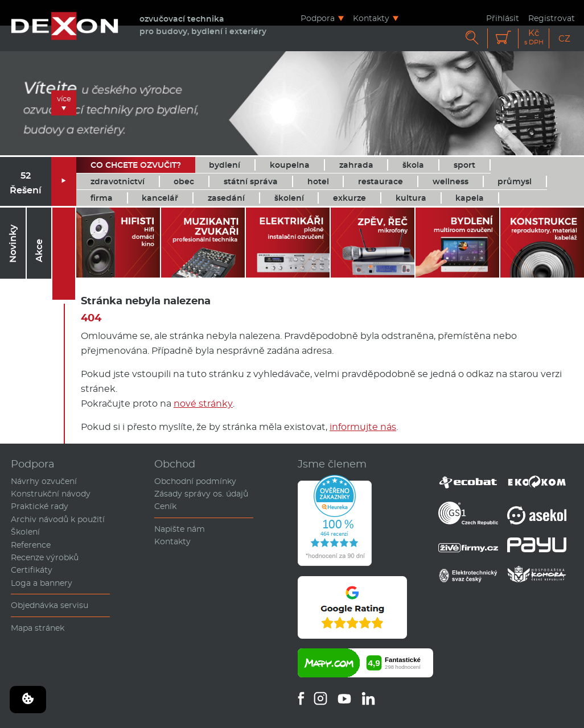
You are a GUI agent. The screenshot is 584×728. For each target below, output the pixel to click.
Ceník (165, 506)
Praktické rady (40, 506)
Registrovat (552, 18)
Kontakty (371, 18)
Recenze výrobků (45, 557)
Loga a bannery (42, 583)
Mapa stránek (38, 628)
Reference (31, 545)
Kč (534, 37)
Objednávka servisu (50, 605)
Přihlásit (503, 18)
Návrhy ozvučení (44, 481)
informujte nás (363, 427)
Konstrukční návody (51, 494)
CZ (564, 38)
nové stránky (203, 404)
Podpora (318, 18)
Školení (25, 532)
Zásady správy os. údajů (201, 494)
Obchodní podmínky (195, 481)
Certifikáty (32, 570)
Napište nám (180, 529)
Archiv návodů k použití (58, 519)
